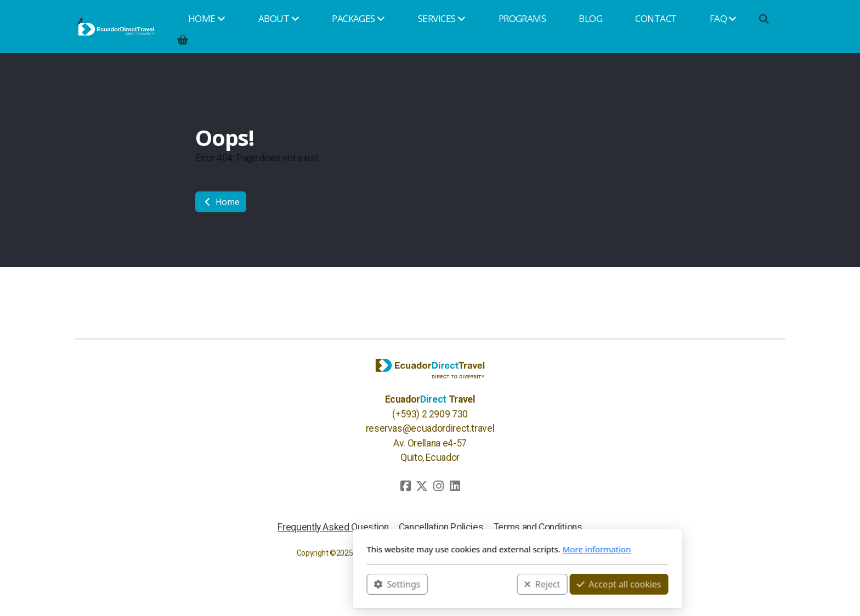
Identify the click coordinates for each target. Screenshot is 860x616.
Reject (455, 584)
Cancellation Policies (441, 527)
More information (509, 549)
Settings (310, 584)
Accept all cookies (531, 584)
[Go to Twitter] (422, 486)
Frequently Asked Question (333, 527)
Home (221, 202)
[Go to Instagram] (438, 486)
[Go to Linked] (455, 486)
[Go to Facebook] (405, 486)
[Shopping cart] (183, 39)
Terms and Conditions (538, 527)
